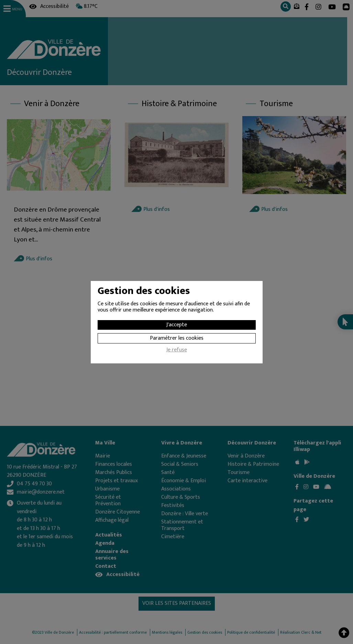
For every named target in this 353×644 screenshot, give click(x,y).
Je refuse (177, 351)
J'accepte (177, 325)
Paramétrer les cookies (177, 338)
